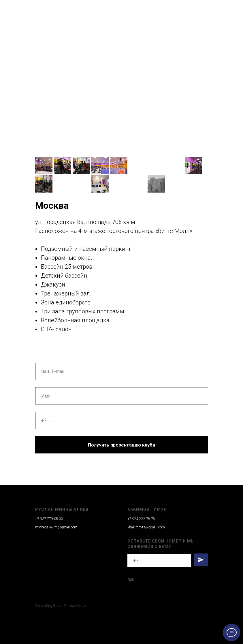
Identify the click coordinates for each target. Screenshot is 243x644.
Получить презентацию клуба (121, 445)
